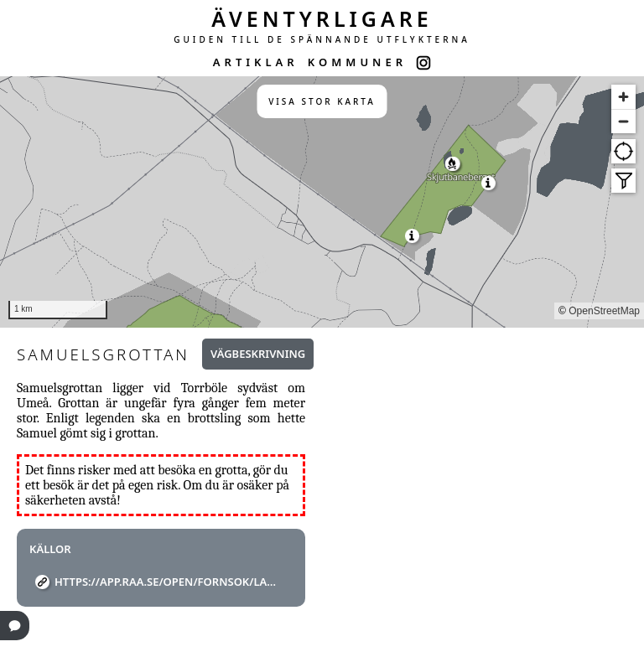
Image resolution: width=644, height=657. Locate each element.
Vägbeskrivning (258, 354)
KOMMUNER (357, 62)
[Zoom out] (623, 121)
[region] (322, 202)
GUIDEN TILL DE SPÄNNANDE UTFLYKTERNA (322, 39)
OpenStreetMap (604, 311)
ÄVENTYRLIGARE (322, 18)
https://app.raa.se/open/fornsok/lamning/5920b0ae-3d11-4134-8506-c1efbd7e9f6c (167, 582)
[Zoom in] (623, 97)
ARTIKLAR (256, 62)
